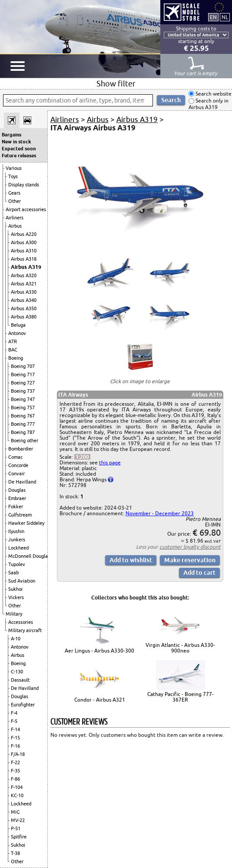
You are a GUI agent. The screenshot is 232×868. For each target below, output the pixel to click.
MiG (15, 812)
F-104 (17, 787)
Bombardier (21, 449)
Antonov (17, 333)
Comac (15, 457)
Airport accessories (26, 209)
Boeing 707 (23, 366)
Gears (14, 193)
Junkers (17, 540)
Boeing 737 (23, 391)
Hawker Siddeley (26, 523)
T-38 (15, 853)
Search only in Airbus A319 (209, 104)
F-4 (14, 713)
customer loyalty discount (190, 547)
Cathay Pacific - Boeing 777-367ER (181, 697)
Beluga (18, 325)
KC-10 (17, 795)
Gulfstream (20, 515)
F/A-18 (18, 754)
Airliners (15, 218)
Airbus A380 (24, 317)
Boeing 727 (23, 383)
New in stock (16, 142)
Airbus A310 (24, 251)
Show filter (116, 83)
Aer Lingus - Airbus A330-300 (99, 651)
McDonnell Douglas (29, 556)
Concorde (18, 465)
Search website (213, 94)
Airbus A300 (24, 242)
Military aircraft (25, 630)
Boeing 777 (23, 424)
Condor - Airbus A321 (100, 700)
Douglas (17, 490)
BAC (13, 350)
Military (14, 614)
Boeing (16, 358)
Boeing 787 (23, 432)
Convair (17, 474)
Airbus (15, 226)
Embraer (17, 498)
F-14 (15, 729)
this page (110, 462)
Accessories (21, 622)
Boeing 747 (23, 399)
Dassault (20, 680)
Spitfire (19, 837)
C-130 (17, 672)
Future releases (19, 156)
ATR (13, 341)
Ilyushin (16, 531)
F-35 (15, 771)
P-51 (16, 828)
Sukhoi (15, 589)
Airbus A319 (26, 267)
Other (15, 201)
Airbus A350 (24, 308)
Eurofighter (23, 705)
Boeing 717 (23, 374)
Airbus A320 (24, 275)
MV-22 (18, 820)
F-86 (15, 779)
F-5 (14, 721)
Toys (13, 176)
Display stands (24, 185)
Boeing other (25, 441)
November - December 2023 (160, 513)
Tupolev (17, 564)
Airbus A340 (24, 300)
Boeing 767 (23, 416)
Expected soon (19, 149)
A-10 (16, 639)
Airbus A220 (24, 234)
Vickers (16, 597)
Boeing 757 (23, 407)
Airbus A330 (24, 292)
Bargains (12, 135)
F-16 (15, 746)
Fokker (16, 507)
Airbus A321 (24, 284)
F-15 (15, 738)
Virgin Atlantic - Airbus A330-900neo (180, 648)
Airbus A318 (24, 259)
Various (14, 168)
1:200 (82, 457)
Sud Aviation (22, 581)
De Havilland (22, 482)
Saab (13, 573)
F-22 (15, 762)
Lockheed (18, 548)
